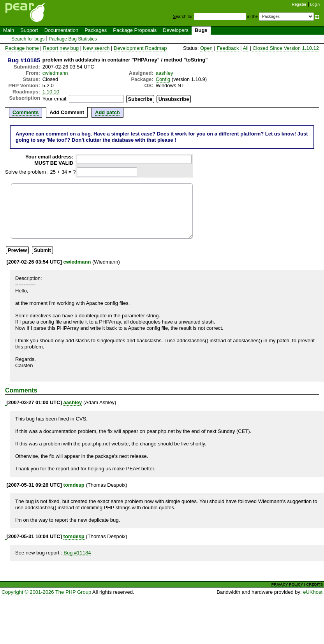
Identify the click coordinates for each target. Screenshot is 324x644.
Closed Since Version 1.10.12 (286, 48)
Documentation (61, 30)
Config (163, 79)
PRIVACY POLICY (287, 584)
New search (96, 48)
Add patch (107, 112)
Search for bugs (28, 39)
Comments (26, 112)
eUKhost (313, 592)
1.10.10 (51, 92)
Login (315, 4)
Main (9, 30)
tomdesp (74, 485)
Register (299, 4)
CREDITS (314, 584)
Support (29, 30)
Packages (96, 30)
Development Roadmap (140, 48)
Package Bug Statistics (73, 39)
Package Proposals (135, 30)
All (245, 48)
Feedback (228, 48)
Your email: (55, 99)
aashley (165, 73)
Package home (22, 48)
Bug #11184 (77, 553)
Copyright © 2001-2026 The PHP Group (46, 592)
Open (206, 48)
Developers (176, 30)
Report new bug (61, 48)
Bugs (201, 30)
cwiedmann (55, 73)
